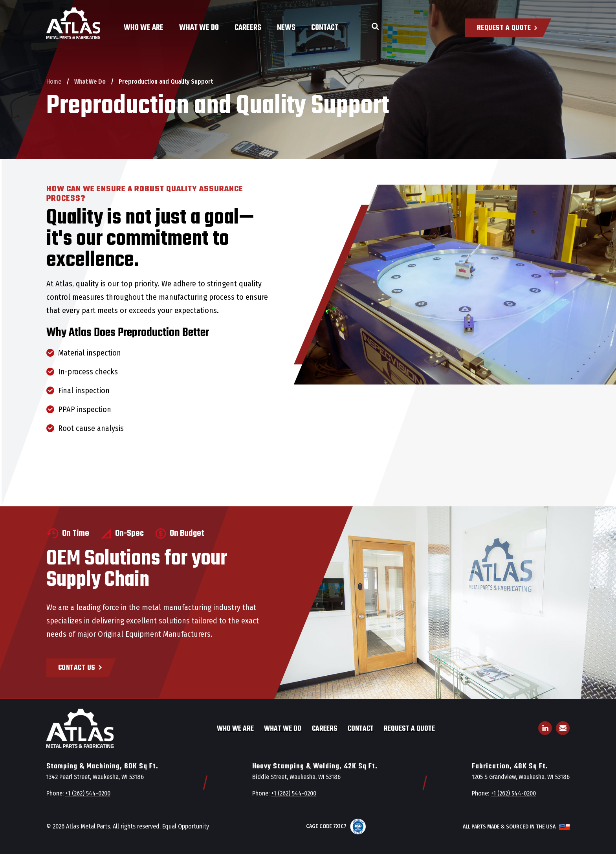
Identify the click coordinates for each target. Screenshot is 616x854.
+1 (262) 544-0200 (88, 793)
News (286, 28)
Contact (325, 28)
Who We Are (144, 28)
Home (54, 82)
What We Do (199, 28)
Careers (248, 28)
